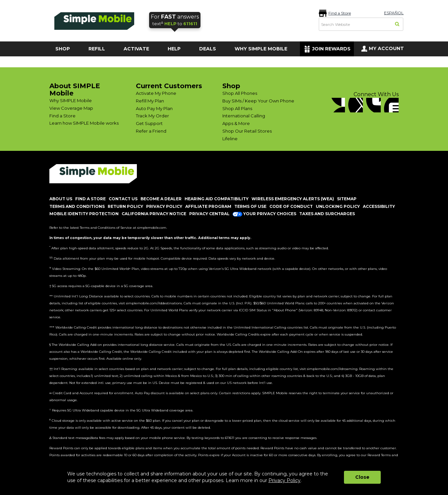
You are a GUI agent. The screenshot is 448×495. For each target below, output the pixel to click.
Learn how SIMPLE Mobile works (84, 123)
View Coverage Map (71, 108)
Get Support (149, 123)
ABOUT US (61, 199)
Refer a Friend (151, 131)
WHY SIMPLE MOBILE (261, 49)
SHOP (63, 49)
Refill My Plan (150, 101)
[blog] (391, 105)
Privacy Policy (284, 480)
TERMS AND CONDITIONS (77, 206)
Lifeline (230, 139)
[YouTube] (373, 105)
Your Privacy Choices (264, 214)
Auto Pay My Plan (154, 108)
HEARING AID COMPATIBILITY (217, 199)
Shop (231, 86)
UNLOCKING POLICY (338, 206)
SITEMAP (347, 199)
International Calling (244, 116)
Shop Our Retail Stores (247, 131)
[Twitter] (356, 105)
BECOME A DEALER (161, 199)
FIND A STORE (90, 199)
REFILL (97, 49)
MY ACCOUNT (386, 48)
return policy (125, 206)
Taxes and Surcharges (327, 214)
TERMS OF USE (250, 206)
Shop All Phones (240, 93)
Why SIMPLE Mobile (71, 100)
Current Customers (169, 86)
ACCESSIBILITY (379, 206)
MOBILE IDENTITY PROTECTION (84, 214)
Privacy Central (209, 214)
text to (175, 20)
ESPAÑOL (394, 13)
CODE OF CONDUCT (291, 206)
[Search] (397, 25)
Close (362, 477)
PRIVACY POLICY (164, 206)
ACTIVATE (136, 49)
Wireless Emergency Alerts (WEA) (293, 199)
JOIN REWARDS (331, 49)
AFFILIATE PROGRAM (208, 206)
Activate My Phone (156, 93)
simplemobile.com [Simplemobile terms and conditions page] (152, 228)
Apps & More (236, 123)
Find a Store (340, 13)
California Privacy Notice (154, 214)
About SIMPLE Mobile (75, 90)
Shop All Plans (237, 108)
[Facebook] (338, 105)
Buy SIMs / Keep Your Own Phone (258, 101)
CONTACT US (123, 199)
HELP (174, 49)
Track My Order (152, 116)
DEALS (208, 49)
